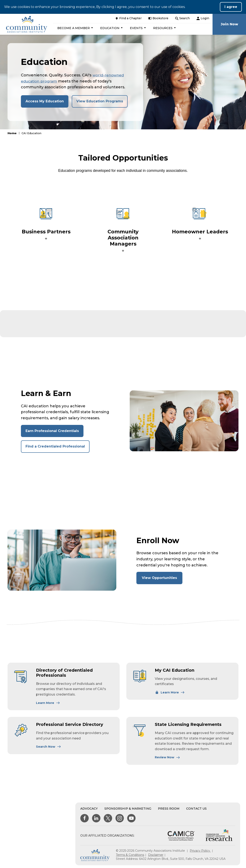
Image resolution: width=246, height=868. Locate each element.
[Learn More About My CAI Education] (170, 694)
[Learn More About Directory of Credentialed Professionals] (48, 705)
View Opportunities (162, 581)
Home (12, 133)
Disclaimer (156, 856)
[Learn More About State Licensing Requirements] (167, 759)
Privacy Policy (200, 852)
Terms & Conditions (130, 856)
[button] (76, 28)
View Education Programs (100, 101)
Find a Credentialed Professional (55, 448)
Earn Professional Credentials (52, 433)
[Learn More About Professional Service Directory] (49, 748)
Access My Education (45, 101)
